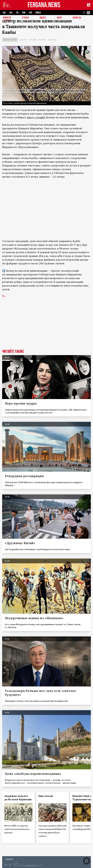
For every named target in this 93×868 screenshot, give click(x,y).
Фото (59, 18)
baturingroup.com (32, 865)
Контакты (9, 859)
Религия (42, 40)
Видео (43, 18)
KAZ (4, 13)
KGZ (11, 13)
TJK (17, 13)
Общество (52, 40)
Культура (24, 40)
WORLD (38, 13)
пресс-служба (36, 117)
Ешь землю (46, 796)
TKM (24, 13)
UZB (30, 13)
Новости (7, 18)
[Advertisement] (46, 328)
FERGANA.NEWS (44, 5)
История (33, 40)
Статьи (25, 18)
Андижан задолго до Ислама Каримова (18, 798)
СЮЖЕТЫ (77, 18)
